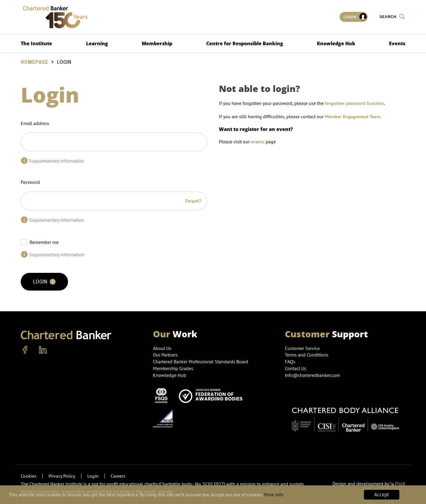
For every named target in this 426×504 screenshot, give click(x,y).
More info (297, 495)
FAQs (290, 362)
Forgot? (193, 201)
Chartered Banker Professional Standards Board (201, 362)
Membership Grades (173, 368)
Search (392, 17)
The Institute (36, 43)
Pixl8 (398, 484)
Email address (35, 123)
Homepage (34, 62)
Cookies (29, 476)
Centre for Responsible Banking (245, 43)
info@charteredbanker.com (313, 375)
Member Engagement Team (352, 116)
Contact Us (296, 368)
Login (355, 17)
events (258, 142)
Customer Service (302, 348)
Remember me (44, 242)
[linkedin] (43, 350)
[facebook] (25, 350)
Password (30, 182)
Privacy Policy (62, 476)
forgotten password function (354, 103)
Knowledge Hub (336, 43)
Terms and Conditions (307, 355)
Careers (118, 476)
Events (397, 43)
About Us (162, 348)
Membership (157, 43)
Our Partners (165, 355)
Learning (97, 43)
